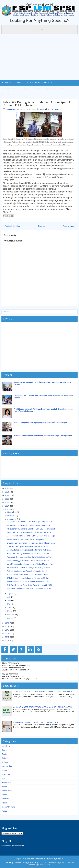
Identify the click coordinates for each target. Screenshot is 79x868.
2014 (7, 641)
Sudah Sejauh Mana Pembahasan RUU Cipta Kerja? (28, 575)
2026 (7, 488)
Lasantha (42, 862)
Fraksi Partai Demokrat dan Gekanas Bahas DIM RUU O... (30, 589)
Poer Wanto (13, 109)
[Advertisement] (40, 58)
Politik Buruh (7, 791)
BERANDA (7, 83)
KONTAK (6, 94)
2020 (7, 509)
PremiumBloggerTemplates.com (61, 862)
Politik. (5, 795)
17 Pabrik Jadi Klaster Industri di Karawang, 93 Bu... (28, 578)
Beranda (42, 226)
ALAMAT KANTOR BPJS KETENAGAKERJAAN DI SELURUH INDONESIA (43, 707)
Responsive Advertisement (13, 846)
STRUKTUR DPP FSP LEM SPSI (40, 83)
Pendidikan (7, 783)
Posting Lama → (70, 226)
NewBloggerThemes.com (40, 865)
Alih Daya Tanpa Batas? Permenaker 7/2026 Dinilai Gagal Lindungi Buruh (43, 436)
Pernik (5, 787)
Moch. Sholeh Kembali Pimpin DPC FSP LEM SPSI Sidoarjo (31, 536)
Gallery (5, 762)
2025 (7, 492)
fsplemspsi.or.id (40, 5)
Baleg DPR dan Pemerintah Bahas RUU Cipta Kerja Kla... (30, 532)
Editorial (6, 758)
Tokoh (5, 803)
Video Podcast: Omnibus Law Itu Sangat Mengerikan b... (30, 522)
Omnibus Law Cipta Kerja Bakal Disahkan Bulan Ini (28, 546)
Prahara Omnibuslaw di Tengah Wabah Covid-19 (27, 571)
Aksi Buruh (7, 746)
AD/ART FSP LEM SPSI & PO (14, 88)
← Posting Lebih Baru (11, 226)
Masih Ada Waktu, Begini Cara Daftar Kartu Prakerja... (29, 550)
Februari (11, 615)
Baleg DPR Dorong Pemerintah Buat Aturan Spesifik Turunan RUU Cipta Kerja (37, 104)
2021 (7, 506)
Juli (9, 597)
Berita (5, 754)
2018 (7, 626)
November (12, 512)
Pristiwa (5, 799)
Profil (19, 83)
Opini (4, 778)
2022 (7, 502)
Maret (10, 611)
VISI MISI (36, 88)
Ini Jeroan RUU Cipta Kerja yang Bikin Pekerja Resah (28, 568)
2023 (7, 499)
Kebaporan (50, 88)
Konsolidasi (7, 766)
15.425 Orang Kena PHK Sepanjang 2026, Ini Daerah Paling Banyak (40, 422)
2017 (7, 630)
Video (5, 811)
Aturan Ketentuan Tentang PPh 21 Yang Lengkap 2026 (35, 722)
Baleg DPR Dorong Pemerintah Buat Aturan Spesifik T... (29, 554)
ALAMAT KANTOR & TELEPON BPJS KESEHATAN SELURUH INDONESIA (43, 692)
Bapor (5, 750)
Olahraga (6, 774)
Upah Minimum (8, 807)
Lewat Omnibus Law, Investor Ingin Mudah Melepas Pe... (30, 564)
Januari (10, 618)
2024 (7, 495)
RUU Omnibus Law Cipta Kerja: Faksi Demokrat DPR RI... (30, 585)
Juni (9, 600)
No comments (54, 109)
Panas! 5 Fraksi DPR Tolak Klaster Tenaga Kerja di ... (28, 539)
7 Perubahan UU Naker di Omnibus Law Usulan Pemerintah (31, 529)
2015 (7, 637)
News (42, 109)
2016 (7, 634)
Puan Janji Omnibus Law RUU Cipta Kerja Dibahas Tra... (30, 557)
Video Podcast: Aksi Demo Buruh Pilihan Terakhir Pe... (29, 525)
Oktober (11, 516)
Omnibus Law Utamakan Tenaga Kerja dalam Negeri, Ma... (31, 543)
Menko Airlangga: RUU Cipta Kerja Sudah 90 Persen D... (30, 560)
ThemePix (18, 862)
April (9, 608)
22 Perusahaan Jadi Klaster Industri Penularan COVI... (29, 582)
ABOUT (64, 88)
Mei (9, 604)
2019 (7, 623)
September (12, 519)
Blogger (60, 859)
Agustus (11, 594)
